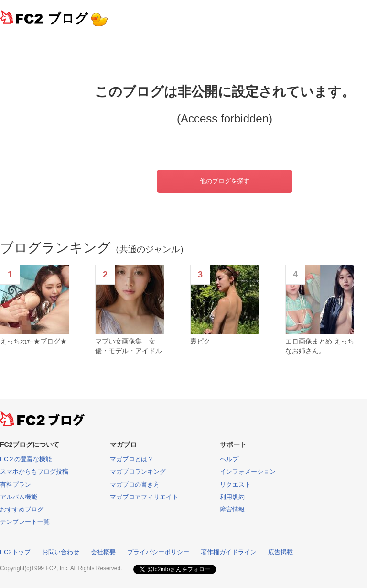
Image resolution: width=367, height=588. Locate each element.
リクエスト (235, 484)
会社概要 (103, 552)
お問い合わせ (61, 552)
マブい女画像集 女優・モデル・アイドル (129, 346)
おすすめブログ (22, 509)
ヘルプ (229, 459)
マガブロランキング (138, 472)
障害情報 (232, 509)
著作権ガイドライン (229, 552)
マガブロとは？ (132, 459)
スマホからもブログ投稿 (34, 472)
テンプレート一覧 (25, 522)
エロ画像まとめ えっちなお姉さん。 (320, 346)
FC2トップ (15, 552)
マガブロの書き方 (135, 484)
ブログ (68, 18)
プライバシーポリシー (158, 552)
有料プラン (16, 484)
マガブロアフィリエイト (144, 497)
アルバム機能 (19, 497)
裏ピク (200, 341)
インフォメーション (248, 472)
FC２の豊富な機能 (26, 459)
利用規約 (232, 497)
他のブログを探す (225, 181)
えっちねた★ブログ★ (33, 341)
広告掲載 (281, 552)
